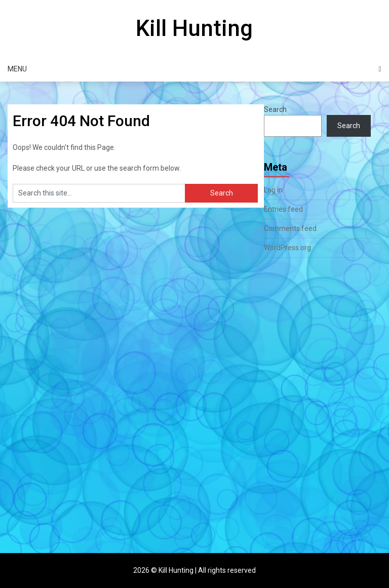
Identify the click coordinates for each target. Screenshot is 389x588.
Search (275, 109)
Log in (273, 190)
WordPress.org (287, 248)
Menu (17, 69)
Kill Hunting (194, 28)
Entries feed (283, 209)
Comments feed (290, 228)
